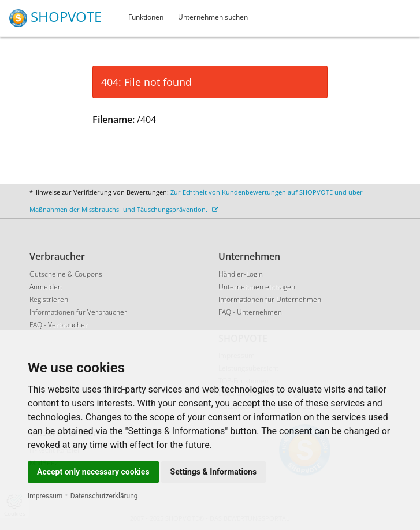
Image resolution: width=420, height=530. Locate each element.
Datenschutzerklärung (104, 496)
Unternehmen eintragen (257, 287)
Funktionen (146, 17)
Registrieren (49, 299)
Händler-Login (241, 274)
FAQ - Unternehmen (250, 312)
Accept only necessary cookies (93, 472)
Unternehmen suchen (213, 17)
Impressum (45, 496)
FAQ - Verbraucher (59, 325)
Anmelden (46, 287)
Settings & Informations (214, 472)
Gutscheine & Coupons (66, 274)
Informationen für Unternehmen (270, 299)
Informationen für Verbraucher (78, 312)
